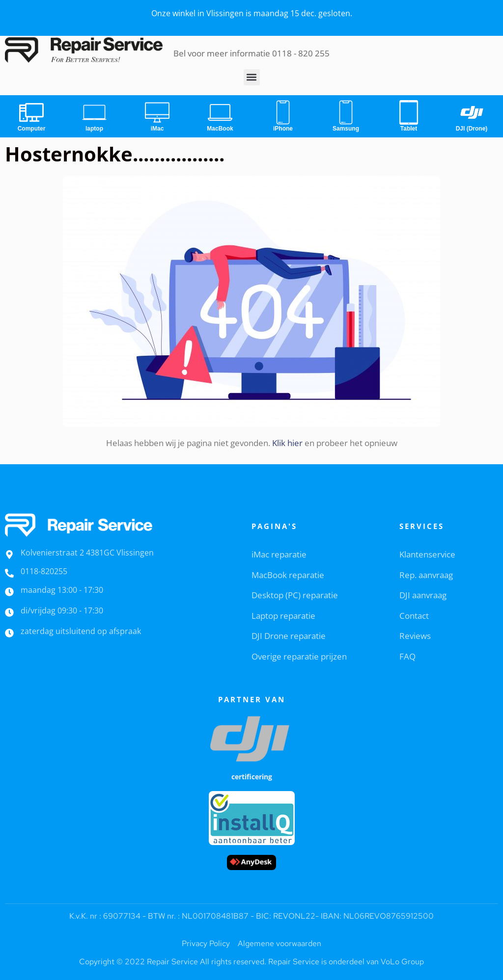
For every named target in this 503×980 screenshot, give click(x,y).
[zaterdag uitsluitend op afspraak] (9, 633)
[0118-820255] (9, 573)
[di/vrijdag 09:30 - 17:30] (9, 612)
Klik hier (287, 443)
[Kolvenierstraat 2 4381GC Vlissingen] (9, 555)
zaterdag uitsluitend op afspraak (81, 631)
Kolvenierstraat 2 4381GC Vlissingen (87, 553)
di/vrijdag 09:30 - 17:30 (62, 610)
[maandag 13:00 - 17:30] (9, 592)
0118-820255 (44, 571)
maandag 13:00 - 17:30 (62, 590)
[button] (252, 77)
